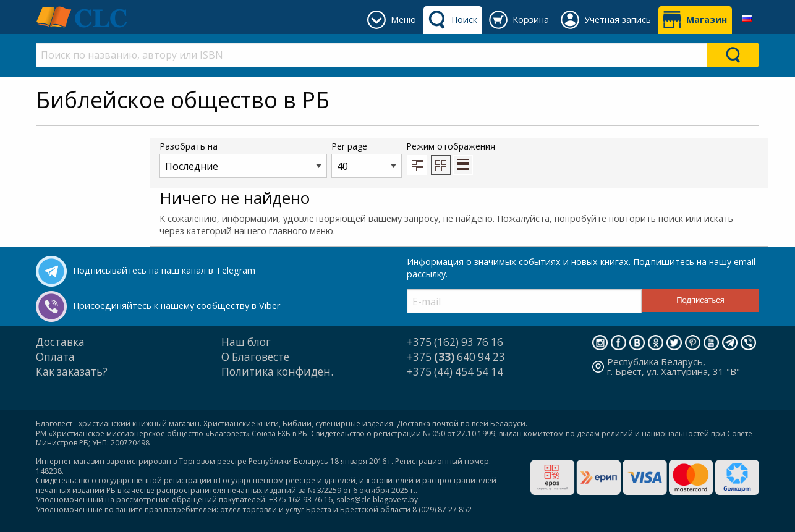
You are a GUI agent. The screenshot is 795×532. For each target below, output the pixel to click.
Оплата (55, 357)
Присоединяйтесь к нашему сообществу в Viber (176, 306)
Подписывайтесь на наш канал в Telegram (164, 270)
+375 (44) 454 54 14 (455, 372)
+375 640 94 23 (456, 357)
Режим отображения (451, 158)
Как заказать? (72, 372)
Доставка (60, 342)
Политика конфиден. (277, 372)
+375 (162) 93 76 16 (455, 342)
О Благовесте (255, 357)
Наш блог (246, 342)
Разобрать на (243, 159)
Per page (367, 159)
